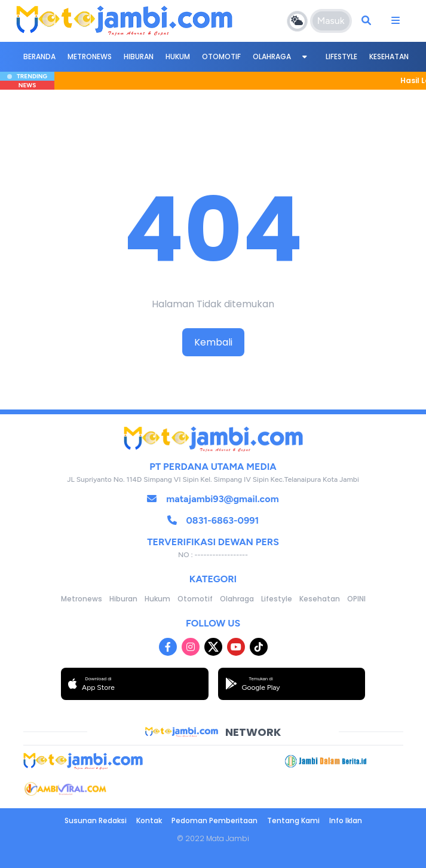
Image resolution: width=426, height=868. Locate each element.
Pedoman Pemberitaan (214, 820)
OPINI (356, 599)
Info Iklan (346, 820)
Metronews (90, 56)
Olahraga (272, 56)
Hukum (178, 56)
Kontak (149, 820)
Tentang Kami (293, 820)
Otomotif (221, 56)
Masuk (331, 21)
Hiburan (139, 56)
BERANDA (39, 56)
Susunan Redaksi (96, 820)
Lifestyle (341, 56)
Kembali (213, 342)
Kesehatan (389, 56)
